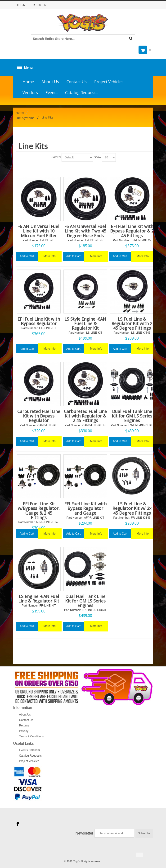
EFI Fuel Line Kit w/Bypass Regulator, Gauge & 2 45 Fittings (39, 511)
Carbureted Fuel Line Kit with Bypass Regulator (39, 416)
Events (52, 92)
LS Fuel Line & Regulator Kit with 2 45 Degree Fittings (132, 323)
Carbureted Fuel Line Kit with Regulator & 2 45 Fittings (85, 416)
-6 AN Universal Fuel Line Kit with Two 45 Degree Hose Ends (85, 231)
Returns (24, 726)
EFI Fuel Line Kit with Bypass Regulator (39, 321)
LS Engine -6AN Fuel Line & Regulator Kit (39, 599)
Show (97, 157)
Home (28, 82)
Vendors (30, 92)
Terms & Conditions (31, 736)
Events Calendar (30, 750)
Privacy (24, 731)
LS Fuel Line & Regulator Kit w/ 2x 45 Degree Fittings (132, 508)
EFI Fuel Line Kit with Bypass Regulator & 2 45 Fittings (132, 231)
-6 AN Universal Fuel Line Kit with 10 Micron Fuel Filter (39, 231)
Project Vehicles (109, 82)
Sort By (56, 157)
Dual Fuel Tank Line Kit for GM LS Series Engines (132, 416)
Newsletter (85, 833)
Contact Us (77, 82)
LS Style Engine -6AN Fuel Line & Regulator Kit (85, 323)
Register (40, 5)
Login (21, 5)
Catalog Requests (81, 92)
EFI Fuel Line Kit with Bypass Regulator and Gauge (85, 508)
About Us (50, 82)
